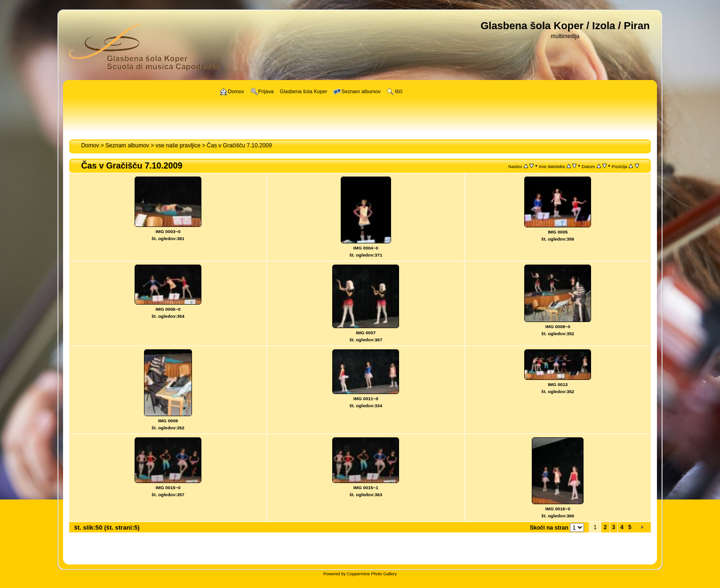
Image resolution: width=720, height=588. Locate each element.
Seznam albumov (127, 145)
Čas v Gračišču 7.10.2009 (240, 145)
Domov (90, 145)
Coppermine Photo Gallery (372, 574)
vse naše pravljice (178, 145)
